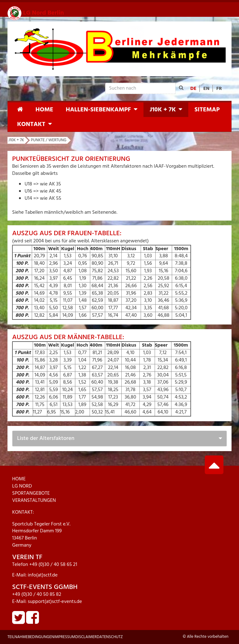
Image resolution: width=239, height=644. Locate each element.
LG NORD (22, 486)
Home (44, 110)
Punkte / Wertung (49, 140)
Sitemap (207, 110)
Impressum (65, 637)
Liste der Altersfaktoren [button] (46, 439)
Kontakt (31, 124)
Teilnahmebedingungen (31, 637)
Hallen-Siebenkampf (98, 110)
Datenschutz (110, 637)
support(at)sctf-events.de (55, 602)
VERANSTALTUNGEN (34, 501)
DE (194, 89)
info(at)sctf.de (43, 575)
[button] (138, 110)
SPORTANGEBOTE (31, 493)
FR (219, 89)
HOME (19, 479)
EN (206, 89)
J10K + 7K (163, 110)
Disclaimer (86, 637)
